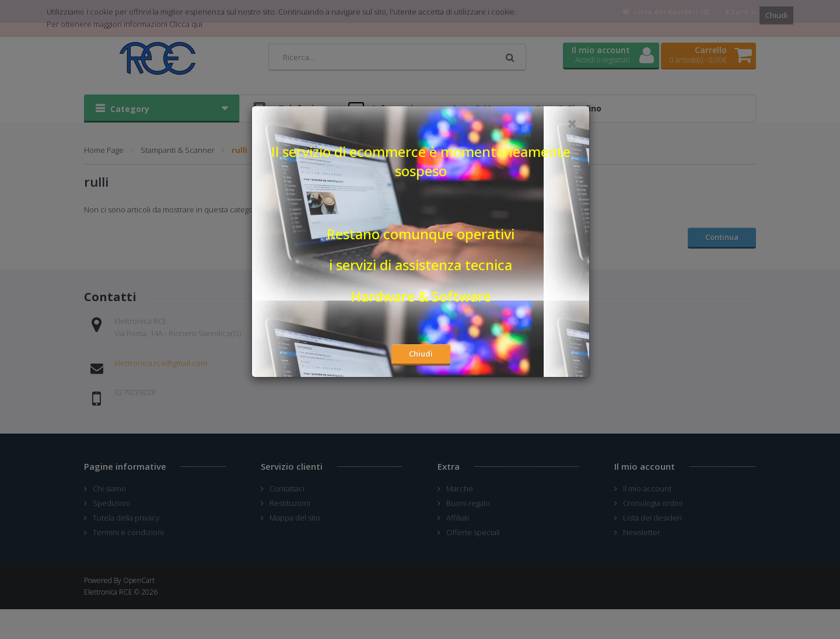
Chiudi (421, 354)
